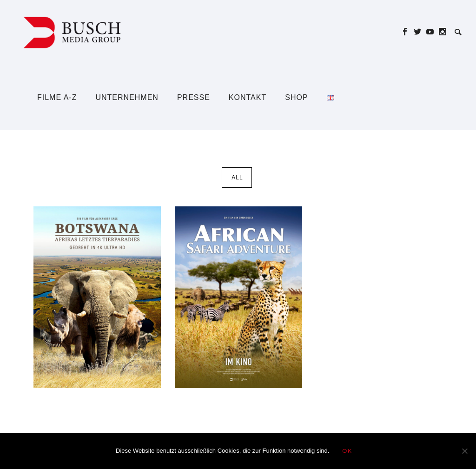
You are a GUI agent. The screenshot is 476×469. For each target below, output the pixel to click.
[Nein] (464, 451)
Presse (194, 97)
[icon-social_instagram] (443, 32)
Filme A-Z (57, 97)
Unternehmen (127, 97)
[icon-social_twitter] (420, 32)
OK (347, 451)
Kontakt (248, 97)
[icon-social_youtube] (433, 32)
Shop (296, 97)
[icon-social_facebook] (407, 32)
